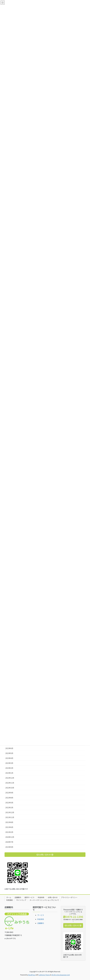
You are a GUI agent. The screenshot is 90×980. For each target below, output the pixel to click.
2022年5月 (9, 803)
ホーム (9, 897)
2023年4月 (9, 758)
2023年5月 (9, 753)
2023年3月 (9, 763)
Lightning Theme (44, 975)
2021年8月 (9, 822)
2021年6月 (9, 827)
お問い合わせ (53, 897)
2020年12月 (10, 837)
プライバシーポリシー (69, 897)
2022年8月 (9, 798)
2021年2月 (9, 832)
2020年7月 (9, 842)
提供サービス (30, 897)
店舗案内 (18, 897)
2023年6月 (9, 748)
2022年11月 (10, 783)
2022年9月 (9, 793)
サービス (41, 915)
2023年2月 (9, 768)
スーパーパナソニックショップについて (44, 900)
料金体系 (41, 897)
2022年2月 (9, 807)
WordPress (32, 975)
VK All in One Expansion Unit (61, 975)
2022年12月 (10, 778)
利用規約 (10, 900)
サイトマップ (21, 900)
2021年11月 (10, 817)
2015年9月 (9, 847)
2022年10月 (10, 788)
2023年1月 (9, 773)
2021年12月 (10, 812)
